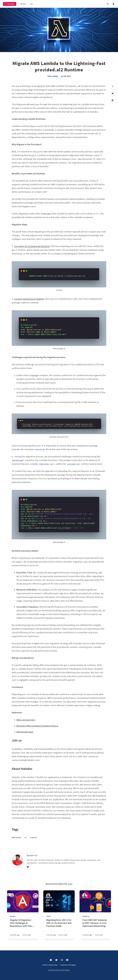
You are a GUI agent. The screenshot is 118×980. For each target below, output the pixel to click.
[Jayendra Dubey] (48, 895)
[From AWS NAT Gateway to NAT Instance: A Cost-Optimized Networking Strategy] (95, 929)
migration (34, 837)
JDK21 (48, 916)
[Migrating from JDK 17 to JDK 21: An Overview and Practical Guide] (59, 929)
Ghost (73, 965)
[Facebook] (113, 100)
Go (26, 837)
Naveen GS (32, 855)
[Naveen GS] (18, 860)
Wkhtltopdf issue (25, 732)
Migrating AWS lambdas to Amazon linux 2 (37, 726)
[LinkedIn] (67, 960)
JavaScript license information (59, 970)
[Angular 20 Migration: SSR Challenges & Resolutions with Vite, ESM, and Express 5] (23, 929)
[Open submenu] (32, 4)
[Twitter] (113, 93)
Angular (13, 916)
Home (23, 4)
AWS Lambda (53, 76)
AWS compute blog (26, 720)
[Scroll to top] (113, 87)
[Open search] (108, 4)
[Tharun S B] (12, 895)
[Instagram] (62, 960)
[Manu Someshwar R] (84, 895)
